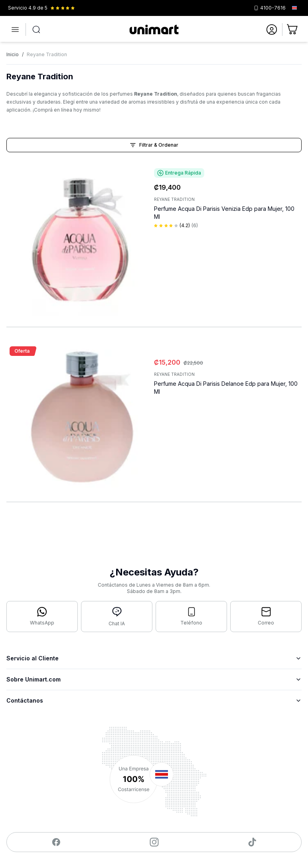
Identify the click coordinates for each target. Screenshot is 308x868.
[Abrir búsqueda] (36, 29)
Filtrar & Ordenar (154, 145)
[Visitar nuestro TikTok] (252, 842)
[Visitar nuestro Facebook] (56, 842)
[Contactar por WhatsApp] (42, 617)
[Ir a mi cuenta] (272, 29)
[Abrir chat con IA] (117, 617)
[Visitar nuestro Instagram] (154, 842)
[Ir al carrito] (293, 29)
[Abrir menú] (15, 29)
